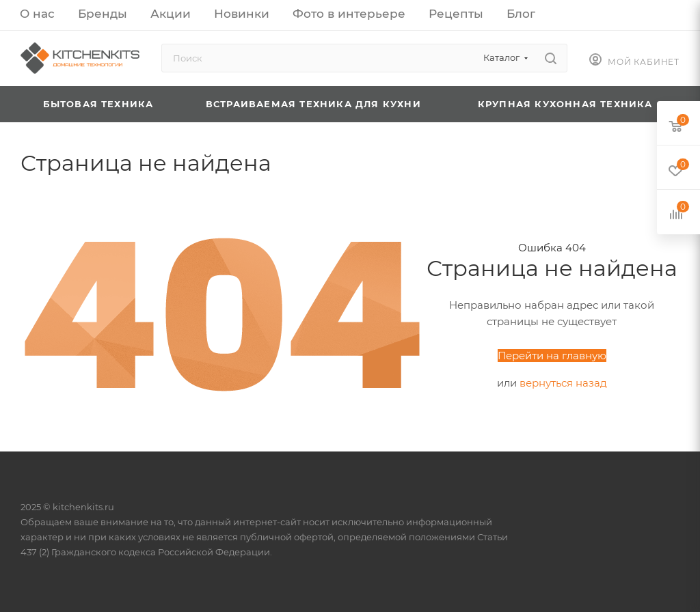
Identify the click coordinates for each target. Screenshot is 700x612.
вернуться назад (563, 383)
